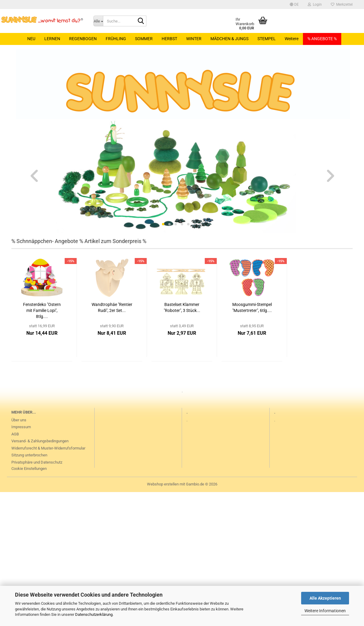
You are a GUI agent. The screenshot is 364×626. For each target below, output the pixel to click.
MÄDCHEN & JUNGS (229, 39)
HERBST (169, 39)
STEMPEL (267, 39)
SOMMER (144, 39)
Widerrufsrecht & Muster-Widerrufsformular (48, 448)
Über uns (19, 420)
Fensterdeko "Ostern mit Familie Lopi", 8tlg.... (42, 310)
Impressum (21, 427)
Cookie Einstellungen (29, 469)
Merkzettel (342, 4)
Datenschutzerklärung (94, 614)
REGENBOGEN (83, 39)
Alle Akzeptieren (325, 598)
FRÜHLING (116, 39)
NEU (31, 39)
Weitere (292, 39)
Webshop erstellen (163, 484)
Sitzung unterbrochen (29, 455)
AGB (15, 434)
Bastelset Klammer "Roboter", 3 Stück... (182, 307)
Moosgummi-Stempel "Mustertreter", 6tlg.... (252, 307)
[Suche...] (98, 21)
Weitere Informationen (325, 611)
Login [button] (315, 4)
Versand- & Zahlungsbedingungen (40, 441)
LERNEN (52, 39)
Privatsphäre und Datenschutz (37, 462)
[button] (294, 4)
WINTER (194, 39)
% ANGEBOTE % (322, 39)
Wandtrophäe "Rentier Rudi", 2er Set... (112, 307)
